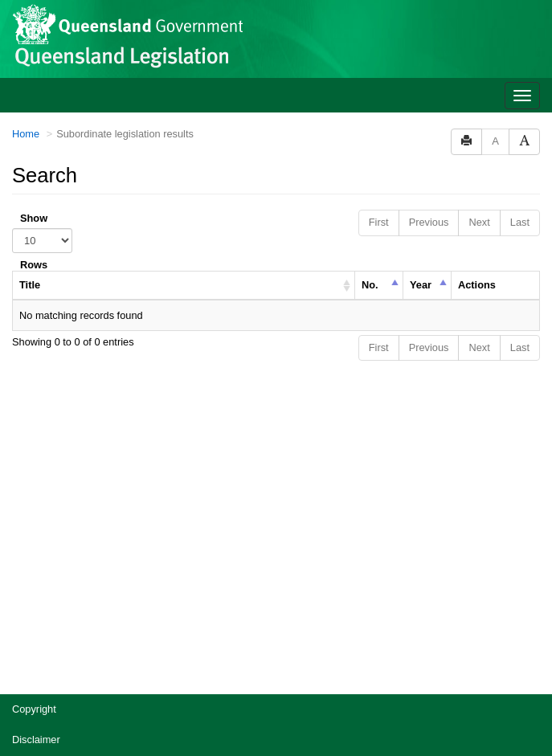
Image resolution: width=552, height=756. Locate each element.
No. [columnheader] (370, 107)
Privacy (29, 593)
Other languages (49, 684)
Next (479, 45)
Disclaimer (36, 562)
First (379, 45)
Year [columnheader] (421, 107)
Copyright (34, 531)
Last (520, 45)
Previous (429, 45)
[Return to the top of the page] (531, 680)
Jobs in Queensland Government (87, 654)
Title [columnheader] (30, 107)
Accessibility (40, 623)
